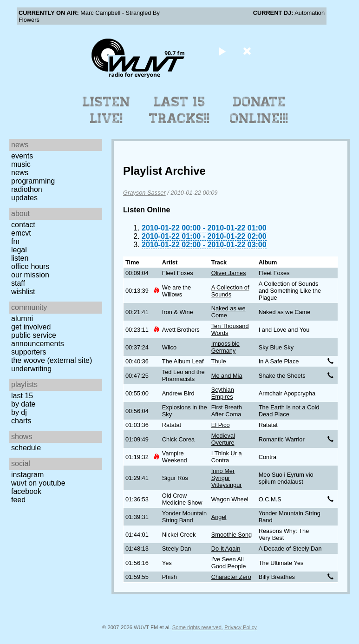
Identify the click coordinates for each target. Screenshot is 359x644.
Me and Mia (227, 376)
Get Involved (31, 327)
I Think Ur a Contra (227, 457)
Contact (23, 225)
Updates (24, 198)
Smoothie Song (232, 535)
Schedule (26, 448)
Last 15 (22, 396)
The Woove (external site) (52, 360)
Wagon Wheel (230, 499)
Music (21, 164)
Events (22, 156)
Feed (18, 500)
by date (23, 404)
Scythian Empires (223, 393)
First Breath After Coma (227, 411)
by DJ (19, 412)
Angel (219, 517)
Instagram (27, 475)
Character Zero (231, 577)
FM (15, 241)
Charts (21, 421)
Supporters (29, 352)
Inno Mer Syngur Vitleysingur (227, 478)
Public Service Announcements (38, 339)
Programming (33, 181)
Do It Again (226, 549)
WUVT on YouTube (38, 483)
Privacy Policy (241, 627)
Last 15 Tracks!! (179, 110)
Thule (219, 361)
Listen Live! (107, 110)
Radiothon (27, 189)
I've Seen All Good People (229, 563)
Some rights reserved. (198, 627)
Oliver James (229, 273)
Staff (18, 283)
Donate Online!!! (259, 110)
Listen (20, 258)
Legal (19, 250)
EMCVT (21, 233)
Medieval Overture (223, 439)
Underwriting (31, 369)
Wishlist (23, 292)
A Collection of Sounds (230, 291)
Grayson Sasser (144, 193)
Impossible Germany (225, 347)
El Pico (221, 425)
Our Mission (30, 275)
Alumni (22, 319)
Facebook (26, 491)
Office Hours (30, 266)
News (20, 173)
